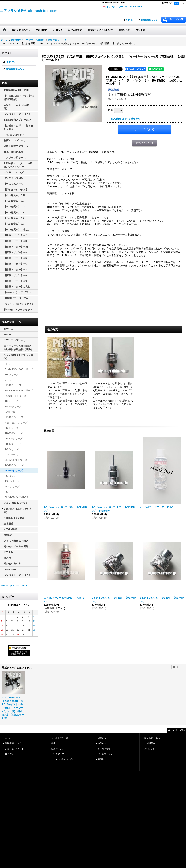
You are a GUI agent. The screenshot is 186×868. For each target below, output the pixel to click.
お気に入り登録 (144, 143)
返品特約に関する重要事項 (126, 119)
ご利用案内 (150, 743)
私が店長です (104, 749)
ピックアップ (58, 754)
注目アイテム (58, 749)
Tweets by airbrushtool (13, 585)
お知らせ (102, 738)
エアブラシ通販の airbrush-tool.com (29, 11)
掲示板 (101, 759)
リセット (180, 667)
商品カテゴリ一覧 (60, 738)
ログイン (130, 20)
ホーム (8, 738)
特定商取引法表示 (153, 738)
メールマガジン (105, 754)
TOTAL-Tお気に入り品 (62, 759)
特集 (54, 743)
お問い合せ (150, 749)
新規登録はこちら (149, 20)
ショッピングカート (14, 749)
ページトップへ (178, 730)
